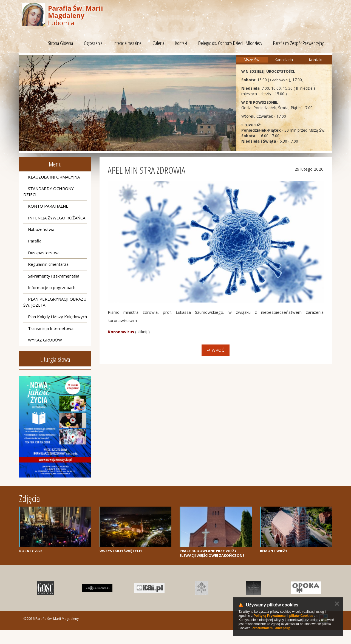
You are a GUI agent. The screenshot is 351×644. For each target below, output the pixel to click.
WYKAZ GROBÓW (45, 340)
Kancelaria (284, 60)
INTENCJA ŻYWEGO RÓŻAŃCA (57, 218)
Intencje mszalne (128, 43)
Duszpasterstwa (44, 253)
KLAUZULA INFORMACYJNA (54, 177)
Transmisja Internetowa (51, 328)
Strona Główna (60, 43)
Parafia (35, 241)
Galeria (158, 43)
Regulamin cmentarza (48, 264)
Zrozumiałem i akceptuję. (272, 628)
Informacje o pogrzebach (52, 287)
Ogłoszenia (93, 43)
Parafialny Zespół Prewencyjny (298, 43)
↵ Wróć (216, 350)
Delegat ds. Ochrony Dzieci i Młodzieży (230, 43)
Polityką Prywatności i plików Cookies (283, 616)
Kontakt (181, 43)
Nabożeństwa (41, 229)
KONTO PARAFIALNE (48, 206)
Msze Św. (252, 60)
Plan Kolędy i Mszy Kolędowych (57, 317)
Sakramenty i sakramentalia (54, 276)
